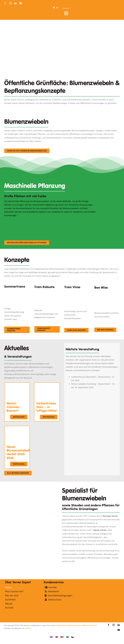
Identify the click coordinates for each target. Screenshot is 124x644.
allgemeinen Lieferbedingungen (69, 625)
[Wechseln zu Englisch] (57, 637)
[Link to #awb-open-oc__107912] (91, 13)
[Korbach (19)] (77, 292)
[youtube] (21, 3)
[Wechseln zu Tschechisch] (73, 637)
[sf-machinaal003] (82, 221)
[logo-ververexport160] (10, 14)
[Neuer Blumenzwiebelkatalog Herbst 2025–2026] (17, 428)
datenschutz (91, 625)
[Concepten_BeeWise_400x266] (107, 293)
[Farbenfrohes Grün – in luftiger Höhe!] (47, 384)
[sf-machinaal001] (18, 221)
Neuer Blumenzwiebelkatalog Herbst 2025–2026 (23, 452)
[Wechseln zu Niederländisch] (51, 637)
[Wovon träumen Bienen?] (17, 384)
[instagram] (10, 3)
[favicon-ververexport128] (110, 567)
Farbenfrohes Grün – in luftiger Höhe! (47, 407)
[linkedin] (15, 3)
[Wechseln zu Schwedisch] (67, 637)
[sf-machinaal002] (50, 221)
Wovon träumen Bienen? (13, 407)
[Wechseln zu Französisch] (62, 637)
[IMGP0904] (47, 292)
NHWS (28, 628)
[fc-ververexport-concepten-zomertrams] (17, 291)
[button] (57, 8)
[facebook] (5, 3)
